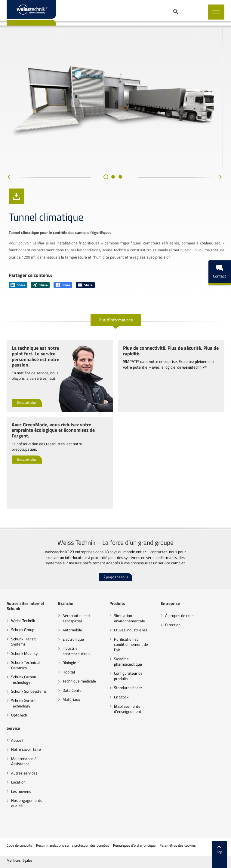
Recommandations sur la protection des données (73, 845)
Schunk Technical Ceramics (25, 665)
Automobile (72, 630)
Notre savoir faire (26, 749)
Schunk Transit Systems (23, 642)
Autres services (24, 773)
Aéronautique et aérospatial (76, 618)
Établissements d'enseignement (128, 709)
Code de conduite (19, 845)
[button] (106, 177)
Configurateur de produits (128, 676)
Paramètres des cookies (178, 845)
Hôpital (69, 672)
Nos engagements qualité (27, 803)
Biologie (69, 663)
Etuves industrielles (131, 630)
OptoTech (19, 715)
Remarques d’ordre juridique (134, 845)
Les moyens (21, 791)
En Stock (121, 697)
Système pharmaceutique (128, 661)
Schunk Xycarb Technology (23, 703)
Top (219, 850)
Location (18, 782)
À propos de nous (116, 577)
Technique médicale (79, 681)
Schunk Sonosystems (29, 691)
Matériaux (71, 699)
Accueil (17, 740)
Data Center (73, 690)
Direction (173, 625)
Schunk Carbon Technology (24, 679)
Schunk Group (23, 630)
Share (18, 285)
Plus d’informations (116, 320)
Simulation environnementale (129, 618)
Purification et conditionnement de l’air (131, 644)
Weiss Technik (23, 621)
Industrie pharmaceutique (77, 651)
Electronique (73, 639)
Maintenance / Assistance (23, 761)
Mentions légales (20, 860)
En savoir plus (27, 403)
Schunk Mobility (24, 653)
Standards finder (128, 688)
